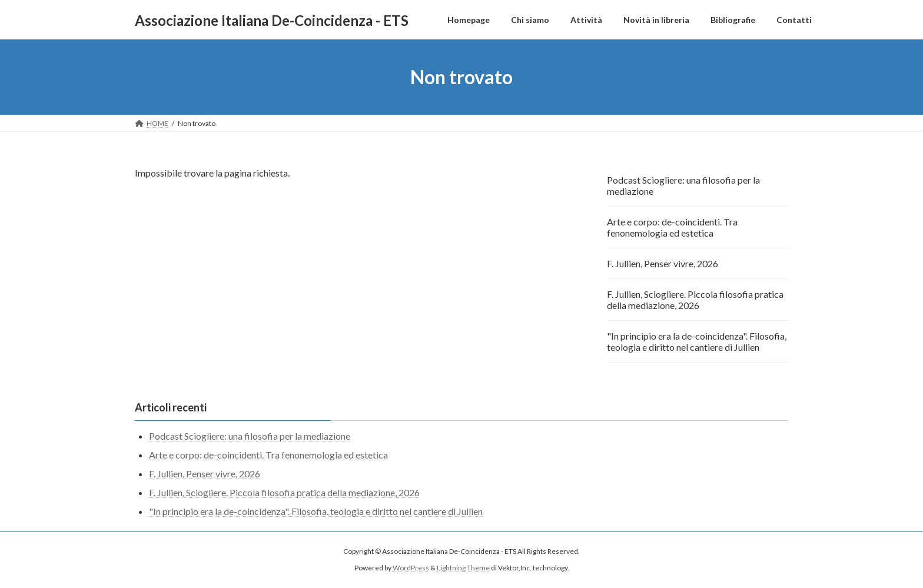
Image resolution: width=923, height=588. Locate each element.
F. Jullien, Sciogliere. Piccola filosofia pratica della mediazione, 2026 (695, 300)
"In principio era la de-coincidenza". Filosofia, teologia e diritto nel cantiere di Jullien (697, 341)
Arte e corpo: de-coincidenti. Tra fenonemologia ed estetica (672, 227)
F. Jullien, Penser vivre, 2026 (663, 263)
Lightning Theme (463, 568)
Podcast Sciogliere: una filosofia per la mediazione (683, 185)
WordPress (411, 568)
